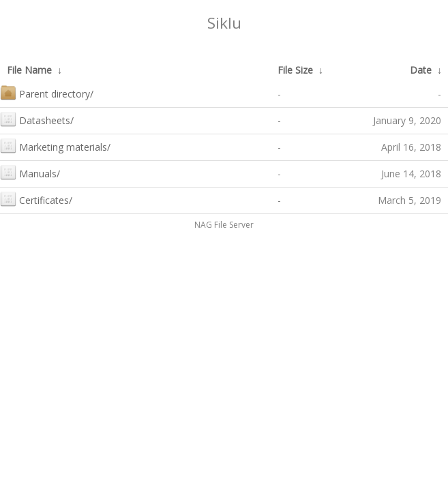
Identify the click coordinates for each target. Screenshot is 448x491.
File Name (29, 70)
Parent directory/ (47, 92)
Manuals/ (30, 172)
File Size (295, 70)
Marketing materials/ (55, 146)
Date (421, 70)
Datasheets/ (37, 119)
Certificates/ (36, 199)
